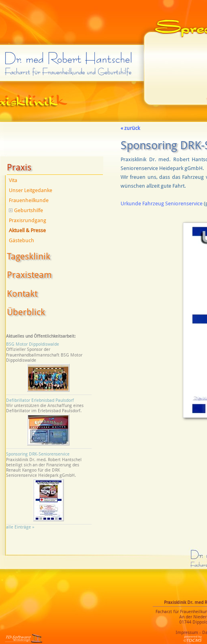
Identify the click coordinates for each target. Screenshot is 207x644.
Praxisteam (29, 275)
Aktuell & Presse (27, 230)
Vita (13, 180)
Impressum (187, 633)
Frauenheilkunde (29, 200)
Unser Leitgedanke (31, 190)
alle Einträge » (21, 527)
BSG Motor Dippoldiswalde (33, 344)
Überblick (26, 312)
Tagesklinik (29, 256)
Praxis (19, 167)
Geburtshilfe (26, 210)
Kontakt (22, 294)
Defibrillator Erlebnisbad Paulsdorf (40, 400)
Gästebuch (22, 240)
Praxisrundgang (28, 220)
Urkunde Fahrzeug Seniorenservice (162, 204)
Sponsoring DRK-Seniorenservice (38, 454)
